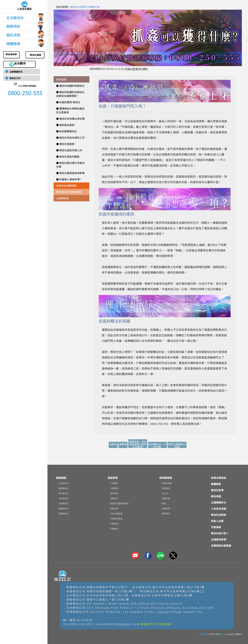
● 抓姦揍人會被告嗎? (68, 179)
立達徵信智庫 (219, 539)
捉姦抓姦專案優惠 (118, 445)
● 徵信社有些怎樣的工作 (70, 138)
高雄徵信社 (64, 508)
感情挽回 (166, 514)
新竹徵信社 (64, 493)
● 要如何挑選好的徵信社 (70, 86)
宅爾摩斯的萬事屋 (221, 546)
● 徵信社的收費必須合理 (70, 119)
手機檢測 (114, 524)
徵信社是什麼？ (220, 533)
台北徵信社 (64, 483)
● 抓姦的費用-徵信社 (68, 102)
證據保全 (114, 498)
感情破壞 (166, 508)
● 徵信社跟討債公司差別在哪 (70, 165)
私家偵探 (114, 508)
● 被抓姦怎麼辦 (65, 125)
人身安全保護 (219, 509)
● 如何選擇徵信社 (67, 131)
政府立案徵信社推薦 (177, 445)
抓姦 (164, 503)
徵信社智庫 (217, 490)
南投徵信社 (64, 514)
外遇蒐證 (166, 488)
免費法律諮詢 (219, 478)
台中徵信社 (64, 498)
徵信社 (74, 7)
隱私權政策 (204, 634)
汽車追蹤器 (164, 624)
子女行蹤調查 (116, 514)
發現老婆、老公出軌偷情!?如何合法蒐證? (138, 444)
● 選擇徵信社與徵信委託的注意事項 (70, 110)
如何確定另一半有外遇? (157, 445)
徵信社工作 (16, 79)
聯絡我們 (147, 624)
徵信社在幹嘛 (219, 515)
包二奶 (165, 493)
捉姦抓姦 (166, 498)
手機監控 (114, 529)
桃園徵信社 (64, 488)
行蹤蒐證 (114, 488)
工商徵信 (114, 483)
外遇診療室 (167, 483)
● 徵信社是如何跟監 (68, 156)
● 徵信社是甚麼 (65, 144)
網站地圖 (216, 496)
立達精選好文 (17, 71)
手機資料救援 (116, 519)
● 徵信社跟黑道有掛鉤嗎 (70, 173)
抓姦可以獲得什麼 (90, 7)
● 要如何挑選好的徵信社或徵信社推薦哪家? (70, 94)
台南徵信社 (64, 503)
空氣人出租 (217, 521)
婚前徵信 (114, 493)
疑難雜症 (216, 484)
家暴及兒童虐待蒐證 (119, 503)
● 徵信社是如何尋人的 (69, 150)
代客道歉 (216, 527)
